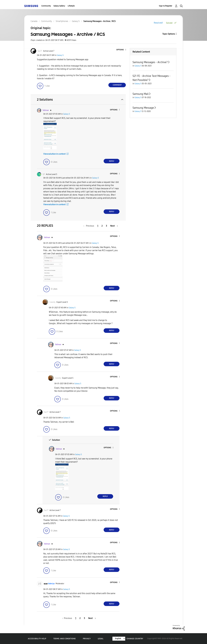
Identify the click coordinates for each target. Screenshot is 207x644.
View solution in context (54, 154)
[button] (121, 50)
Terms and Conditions (65, 639)
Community (46, 6)
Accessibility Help (37, 639)
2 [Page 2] (102, 226)
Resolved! (158, 23)
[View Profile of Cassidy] (52, 302)
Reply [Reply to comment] (112, 161)
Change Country (135, 639)
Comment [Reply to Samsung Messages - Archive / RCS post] (117, 85)
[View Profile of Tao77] (40, 51)
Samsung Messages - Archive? (150, 62)
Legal (101, 639)
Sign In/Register (166, 6)
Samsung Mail (141, 94)
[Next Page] (114, 226)
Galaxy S (60, 55)
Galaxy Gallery (59, 6)
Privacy (87, 639)
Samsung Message (143, 108)
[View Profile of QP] (44, 174)
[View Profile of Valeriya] (51, 584)
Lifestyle (71, 6)
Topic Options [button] (169, 34)
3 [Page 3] (106, 226)
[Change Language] (119, 639)
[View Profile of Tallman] (46, 110)
